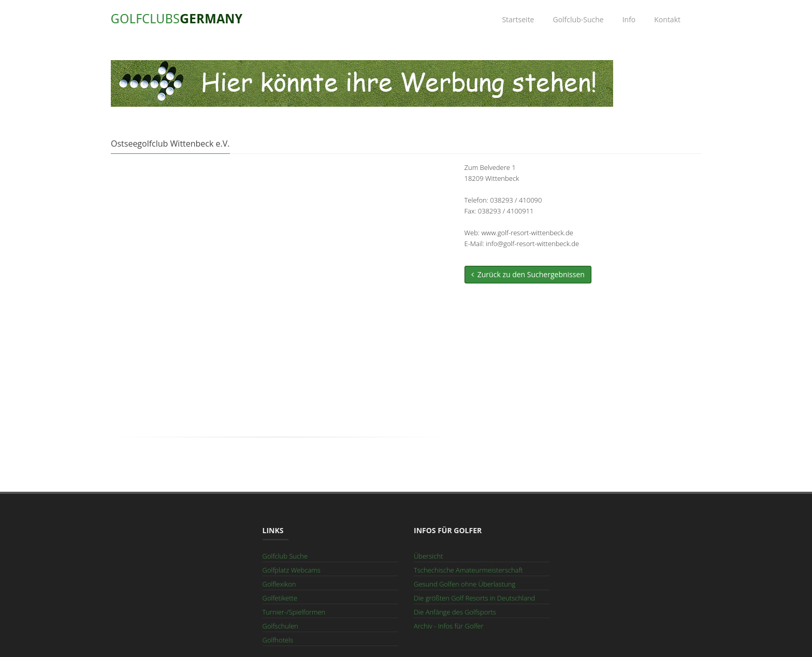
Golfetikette (280, 598)
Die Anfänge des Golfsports (455, 612)
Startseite (518, 19)
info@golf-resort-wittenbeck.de (532, 244)
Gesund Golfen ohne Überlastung (465, 584)
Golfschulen (280, 626)
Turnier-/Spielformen (294, 612)
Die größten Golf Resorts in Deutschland (474, 598)
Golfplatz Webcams (292, 570)
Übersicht (428, 556)
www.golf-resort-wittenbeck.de (527, 233)
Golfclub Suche (285, 556)
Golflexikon (279, 584)
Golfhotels (278, 640)
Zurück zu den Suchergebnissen (528, 274)
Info (629, 19)
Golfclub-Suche (578, 19)
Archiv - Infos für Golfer (449, 626)
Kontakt (667, 19)
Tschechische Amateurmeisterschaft (468, 570)
